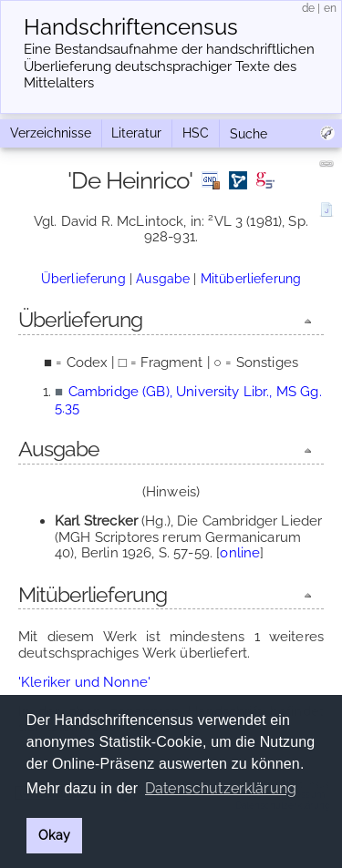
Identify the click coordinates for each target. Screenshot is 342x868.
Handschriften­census (131, 27)
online (240, 553)
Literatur (136, 133)
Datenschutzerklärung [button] (221, 788)
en (330, 8)
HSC (196, 133)
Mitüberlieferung (251, 279)
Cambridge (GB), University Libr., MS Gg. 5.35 (188, 399)
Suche (249, 134)
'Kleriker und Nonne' (84, 682)
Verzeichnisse (51, 133)
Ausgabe (163, 279)
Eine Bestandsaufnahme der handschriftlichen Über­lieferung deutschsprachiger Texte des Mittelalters (169, 66)
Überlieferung (83, 279)
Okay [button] (54, 835)
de (308, 8)
